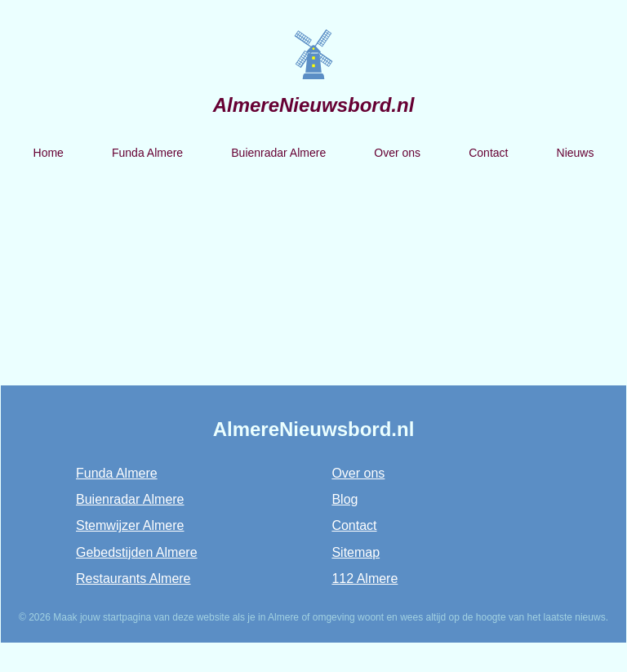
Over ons (397, 153)
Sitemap (356, 552)
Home (49, 153)
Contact (488, 153)
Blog (345, 499)
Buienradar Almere (278, 153)
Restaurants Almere (133, 579)
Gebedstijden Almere (137, 552)
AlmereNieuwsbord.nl (314, 105)
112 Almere (365, 579)
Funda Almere (147, 153)
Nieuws (576, 153)
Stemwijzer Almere (130, 525)
